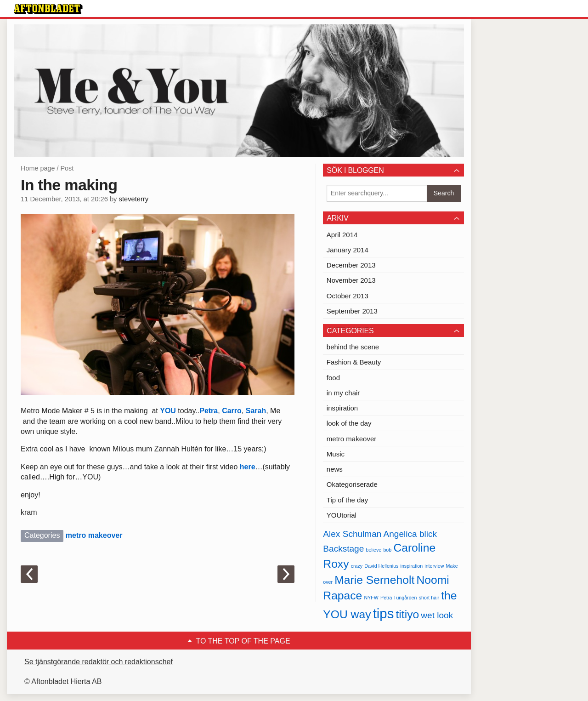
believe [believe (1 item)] (373, 550)
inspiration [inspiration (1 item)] (412, 566)
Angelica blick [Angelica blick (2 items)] (410, 534)
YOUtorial (342, 515)
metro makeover (94, 535)
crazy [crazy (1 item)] (357, 566)
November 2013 (351, 280)
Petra (209, 411)
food (333, 378)
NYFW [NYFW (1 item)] (371, 598)
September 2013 (352, 311)
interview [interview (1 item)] (434, 566)
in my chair (343, 393)
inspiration (342, 408)
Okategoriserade (352, 484)
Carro (231, 411)
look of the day (349, 423)
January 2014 (348, 250)
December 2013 (351, 265)
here (246, 467)
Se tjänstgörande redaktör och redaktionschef (99, 662)
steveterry (134, 199)
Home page (38, 168)
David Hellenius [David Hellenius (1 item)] (381, 566)
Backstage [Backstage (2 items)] (343, 549)
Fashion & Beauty (354, 362)
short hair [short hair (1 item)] (429, 598)
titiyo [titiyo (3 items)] (407, 614)
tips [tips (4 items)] (384, 613)
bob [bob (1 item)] (387, 550)
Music (336, 454)
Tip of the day (347, 500)
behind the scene (353, 347)
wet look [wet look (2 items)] (437, 615)
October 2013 (348, 296)
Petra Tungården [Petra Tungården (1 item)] (399, 598)
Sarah (256, 411)
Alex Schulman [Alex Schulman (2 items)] (352, 534)
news (335, 469)
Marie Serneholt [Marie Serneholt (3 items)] (374, 580)
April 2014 (342, 235)
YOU (168, 411)
